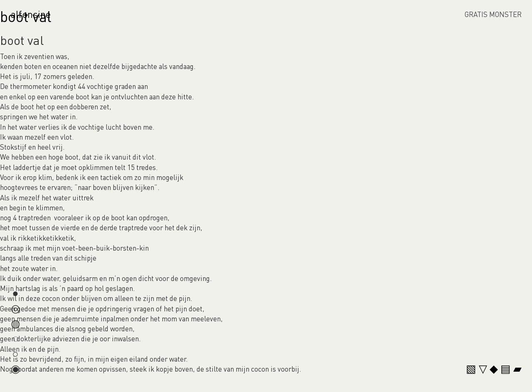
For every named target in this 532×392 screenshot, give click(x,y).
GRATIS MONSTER (493, 14)
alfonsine (31, 14)
